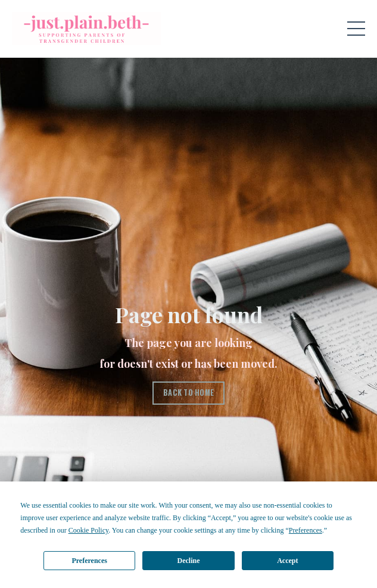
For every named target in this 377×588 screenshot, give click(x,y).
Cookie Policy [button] (89, 530)
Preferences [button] (306, 530)
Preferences (89, 561)
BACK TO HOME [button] (188, 392)
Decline (189, 561)
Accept (287, 561)
